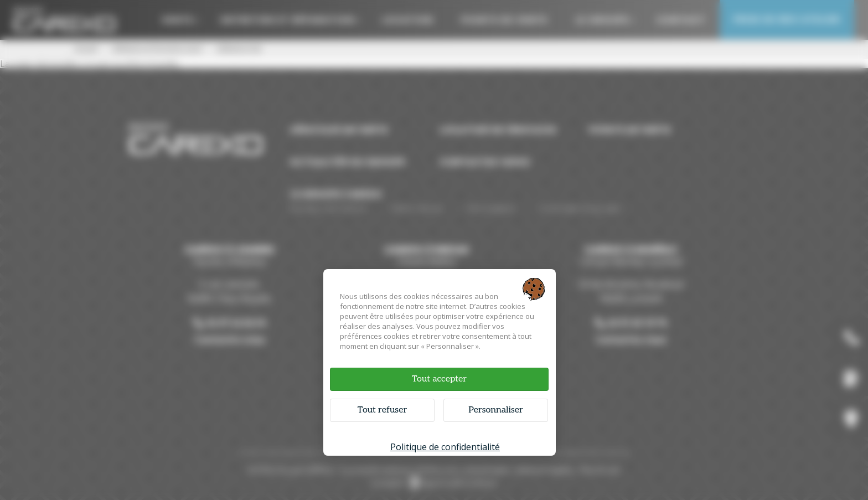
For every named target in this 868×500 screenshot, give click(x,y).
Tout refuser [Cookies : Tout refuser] (382, 410)
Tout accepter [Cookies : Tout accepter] (439, 379)
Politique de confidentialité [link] (445, 447)
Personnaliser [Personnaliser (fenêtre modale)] (496, 410)
